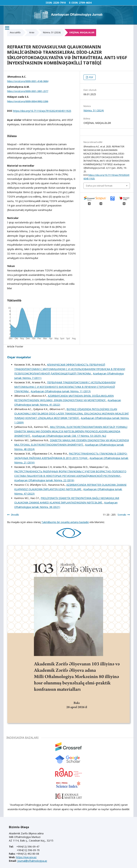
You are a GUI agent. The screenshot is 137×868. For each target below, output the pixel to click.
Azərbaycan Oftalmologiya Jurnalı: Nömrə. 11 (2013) (61, 391)
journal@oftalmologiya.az (32, 861)
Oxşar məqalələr (19, 357)
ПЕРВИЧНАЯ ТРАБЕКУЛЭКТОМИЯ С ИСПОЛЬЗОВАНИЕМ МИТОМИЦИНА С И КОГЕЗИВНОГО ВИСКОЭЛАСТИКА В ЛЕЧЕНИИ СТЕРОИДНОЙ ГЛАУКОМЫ (65, 387)
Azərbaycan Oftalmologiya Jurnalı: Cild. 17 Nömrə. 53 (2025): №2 (69, 436)
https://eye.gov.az (26, 857)
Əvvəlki (15, 515)
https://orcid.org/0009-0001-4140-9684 (28, 81)
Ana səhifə (15, 32)
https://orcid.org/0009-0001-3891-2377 (28, 91)
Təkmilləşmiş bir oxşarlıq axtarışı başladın (65, 522)
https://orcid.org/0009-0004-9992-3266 (28, 101)
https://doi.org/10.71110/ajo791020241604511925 (42, 111)
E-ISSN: (74, 3)
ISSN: (49, 3)
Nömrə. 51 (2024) (52, 32)
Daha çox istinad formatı (99, 186)
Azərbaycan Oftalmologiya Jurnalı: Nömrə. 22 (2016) (44, 480)
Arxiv (32, 32)
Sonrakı (122, 515)
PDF (91, 77)
